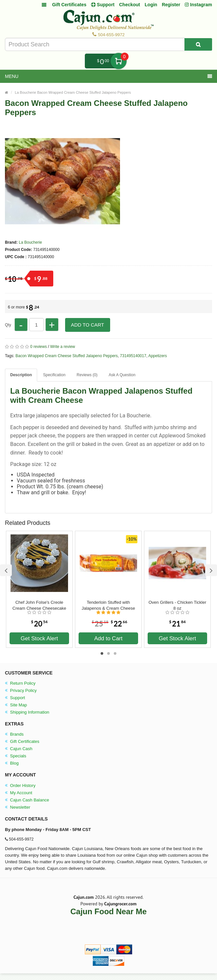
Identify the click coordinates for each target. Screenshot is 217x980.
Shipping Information (27, 712)
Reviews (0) (87, 375)
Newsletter (18, 807)
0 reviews (39, 347)
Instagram (198, 5)
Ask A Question (122, 375)
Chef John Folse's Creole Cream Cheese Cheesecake (39, 605)
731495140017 (133, 356)
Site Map (16, 705)
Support (15, 698)
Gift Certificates (69, 5)
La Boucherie (30, 242)
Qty (8, 325)
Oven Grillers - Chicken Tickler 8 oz (178, 605)
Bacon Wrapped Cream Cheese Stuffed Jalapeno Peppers (67, 356)
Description (21, 375)
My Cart (119, 61)
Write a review (62, 347)
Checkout (130, 5)
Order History (20, 785)
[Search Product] (198, 44)
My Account (19, 793)
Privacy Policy (21, 690)
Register (171, 5)
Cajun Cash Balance (27, 800)
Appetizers (158, 356)
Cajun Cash (19, 749)
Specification (54, 375)
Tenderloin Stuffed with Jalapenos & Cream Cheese (108, 605)
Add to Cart (88, 325)
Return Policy (20, 683)
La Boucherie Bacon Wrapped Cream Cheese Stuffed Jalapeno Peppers (73, 92)
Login (151, 5)
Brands (14, 734)
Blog (12, 763)
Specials (16, 756)
